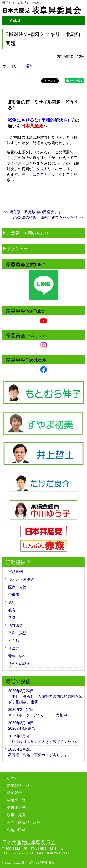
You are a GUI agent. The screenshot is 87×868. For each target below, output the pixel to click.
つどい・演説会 (21, 579)
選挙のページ (18, 785)
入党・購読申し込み (24, 822)
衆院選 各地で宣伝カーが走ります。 (40, 752)
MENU (15, 21)
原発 (12, 602)
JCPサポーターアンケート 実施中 (38, 712)
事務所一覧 (16, 800)
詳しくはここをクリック (42, 174)
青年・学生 (17, 656)
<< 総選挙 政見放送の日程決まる (33, 212)
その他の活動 (19, 664)
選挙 (29, 66)
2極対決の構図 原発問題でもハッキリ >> (48, 217)
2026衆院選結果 (23, 726)
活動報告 (19, 562)
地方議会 (16, 625)
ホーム (13, 778)
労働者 (14, 595)
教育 (12, 610)
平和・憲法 (17, 633)
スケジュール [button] (17, 248)
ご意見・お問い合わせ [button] (26, 233)
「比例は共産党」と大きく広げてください (43, 739)
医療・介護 (17, 587)
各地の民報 (16, 830)
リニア (14, 648)
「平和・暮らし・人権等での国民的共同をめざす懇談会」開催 (45, 696)
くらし (14, 641)
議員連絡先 (16, 808)
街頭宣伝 (16, 572)
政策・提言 (16, 815)
